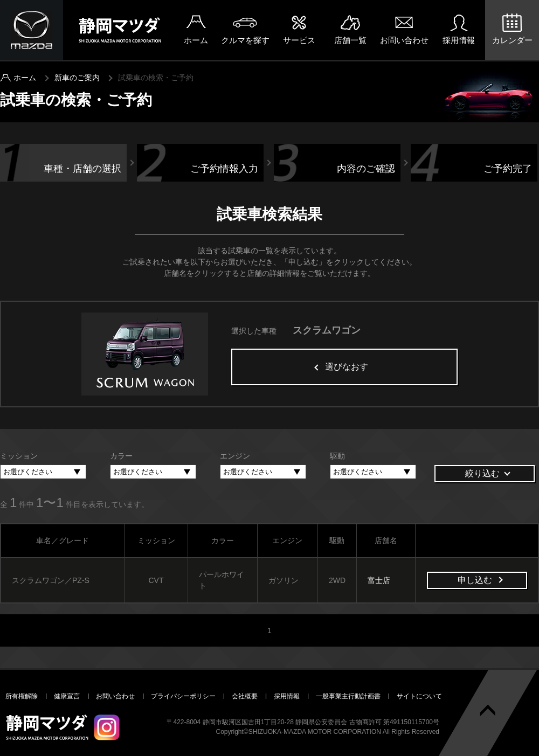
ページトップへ (488, 710)
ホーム (196, 40)
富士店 (379, 580)
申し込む (475, 580)
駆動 (337, 456)
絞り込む (482, 473)
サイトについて (419, 696)
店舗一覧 (350, 40)
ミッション (19, 456)
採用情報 (459, 40)
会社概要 (245, 696)
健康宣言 (67, 696)
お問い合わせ (404, 40)
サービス (299, 40)
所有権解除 (22, 696)
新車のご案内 (77, 78)
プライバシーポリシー (183, 696)
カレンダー (512, 40)
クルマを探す (245, 40)
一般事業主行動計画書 (348, 696)
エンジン (235, 456)
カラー (121, 456)
